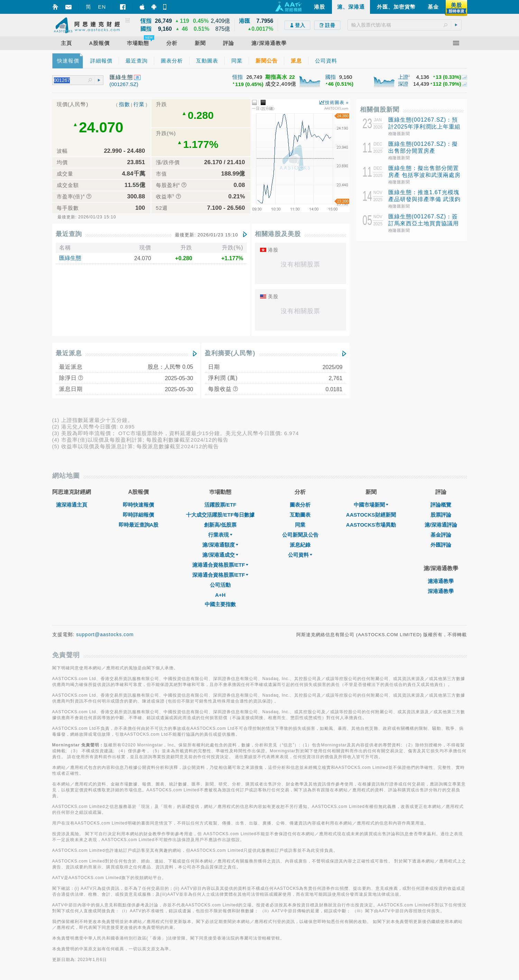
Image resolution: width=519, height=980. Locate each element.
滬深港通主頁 (72, 505)
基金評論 (441, 535)
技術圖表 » (337, 102)
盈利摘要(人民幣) (230, 353)
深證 (403, 84)
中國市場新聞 (371, 505)
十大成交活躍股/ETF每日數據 (220, 515)
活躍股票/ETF (220, 505)
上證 (403, 77)
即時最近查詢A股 (139, 525)
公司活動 (220, 585)
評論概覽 (441, 505)
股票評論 (441, 515)
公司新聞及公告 (300, 535)
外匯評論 (441, 545)
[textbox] (405, 25)
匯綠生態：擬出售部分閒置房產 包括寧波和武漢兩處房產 (424, 175)
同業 (300, 525)
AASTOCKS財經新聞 (371, 515)
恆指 (238, 77)
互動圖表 (300, 515)
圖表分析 (300, 505)
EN (102, 7)
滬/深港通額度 (220, 545)
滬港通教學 (441, 581)
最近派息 (69, 353)
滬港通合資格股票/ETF (220, 565)
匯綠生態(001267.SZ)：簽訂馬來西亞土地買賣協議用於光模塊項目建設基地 (424, 223)
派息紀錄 (300, 545)
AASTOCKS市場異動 (371, 525)
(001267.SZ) (124, 84)
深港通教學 (441, 591)
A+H (220, 595)
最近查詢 (69, 234)
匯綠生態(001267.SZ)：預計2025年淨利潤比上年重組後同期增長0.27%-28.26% (425, 127)
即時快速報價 (138, 505)
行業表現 (220, 535)
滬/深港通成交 (220, 555)
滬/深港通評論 (441, 525)
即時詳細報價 (138, 515)
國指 (331, 77)
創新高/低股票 (220, 525)
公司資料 (300, 555)
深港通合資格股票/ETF (220, 575)
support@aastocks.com (105, 634)
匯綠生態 (70, 258)
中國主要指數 (220, 604)
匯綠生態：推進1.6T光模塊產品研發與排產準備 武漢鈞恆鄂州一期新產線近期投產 (424, 199)
